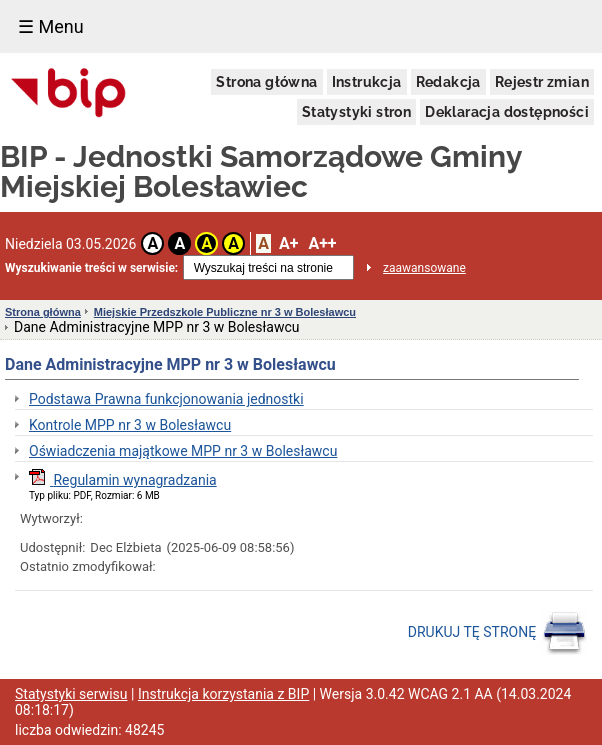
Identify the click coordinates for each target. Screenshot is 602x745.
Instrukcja (367, 82)
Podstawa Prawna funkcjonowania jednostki (166, 399)
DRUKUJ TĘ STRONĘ (497, 633)
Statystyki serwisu (71, 694)
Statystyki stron (356, 112)
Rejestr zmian (542, 82)
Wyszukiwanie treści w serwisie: (91, 268)
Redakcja (448, 82)
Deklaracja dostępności (507, 112)
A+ (288, 243)
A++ (322, 243)
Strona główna (266, 82)
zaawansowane (424, 268)
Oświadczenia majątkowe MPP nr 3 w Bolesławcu (183, 451)
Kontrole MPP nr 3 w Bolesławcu (130, 425)
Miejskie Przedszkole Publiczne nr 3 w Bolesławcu (225, 312)
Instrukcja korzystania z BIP (223, 694)
